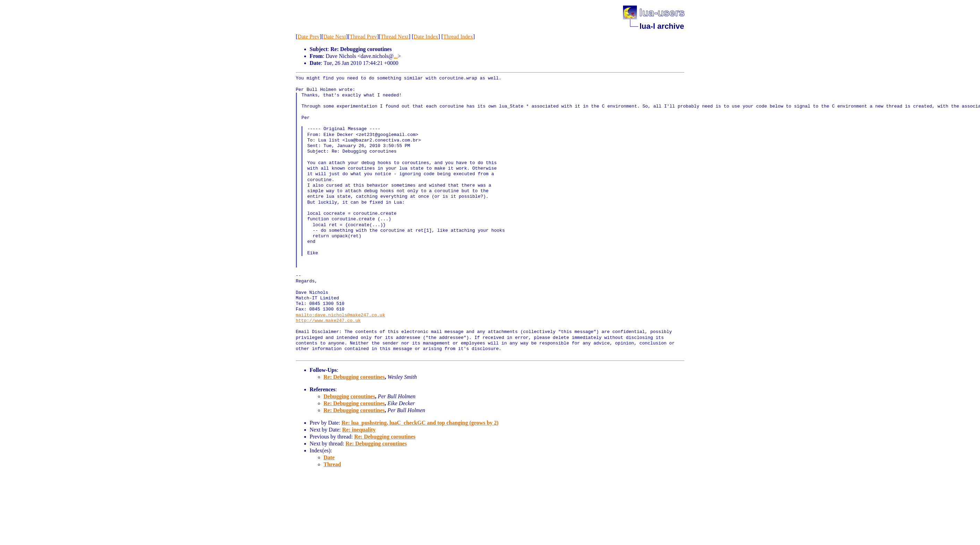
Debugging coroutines (350, 396)
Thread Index (458, 37)
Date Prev (309, 37)
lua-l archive (662, 26)
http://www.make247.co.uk (328, 321)
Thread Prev (363, 37)
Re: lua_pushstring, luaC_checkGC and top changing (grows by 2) (420, 423)
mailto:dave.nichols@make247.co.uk (340, 315)
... (396, 56)
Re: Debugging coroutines (354, 377)
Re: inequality (359, 430)
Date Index (426, 37)
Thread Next (394, 37)
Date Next (335, 37)
